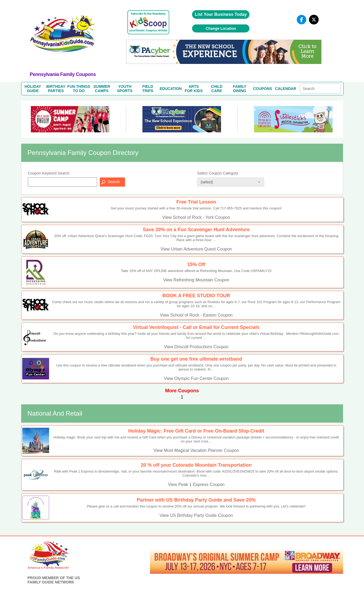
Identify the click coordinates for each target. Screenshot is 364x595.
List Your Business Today (221, 14)
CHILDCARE (217, 89)
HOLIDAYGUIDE (33, 89)
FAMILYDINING (240, 89)
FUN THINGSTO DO (79, 89)
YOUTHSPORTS (125, 89)
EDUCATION (171, 89)
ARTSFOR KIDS (194, 89)
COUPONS (263, 89)
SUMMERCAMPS (102, 89)
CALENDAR (286, 89)
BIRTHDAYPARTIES (56, 89)
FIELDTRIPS (148, 89)
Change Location (221, 28)
